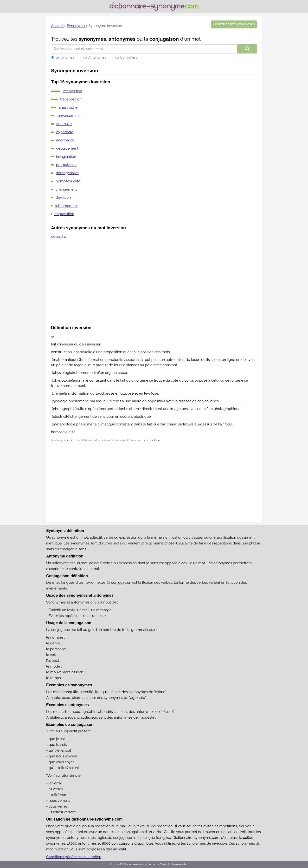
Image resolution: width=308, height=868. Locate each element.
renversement (68, 116)
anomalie (64, 124)
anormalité (65, 140)
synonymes (92, 39)
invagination (66, 157)
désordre (59, 237)
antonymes (122, 39)
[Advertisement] (154, 283)
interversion (72, 91)
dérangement (67, 173)
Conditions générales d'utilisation (74, 857)
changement (66, 189)
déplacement (67, 148)
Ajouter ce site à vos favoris (234, 24)
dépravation (64, 214)
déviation (63, 198)
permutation (66, 165)
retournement (66, 206)
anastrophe (68, 107)
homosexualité (68, 181)
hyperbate (65, 132)
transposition (71, 99)
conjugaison (164, 39)
